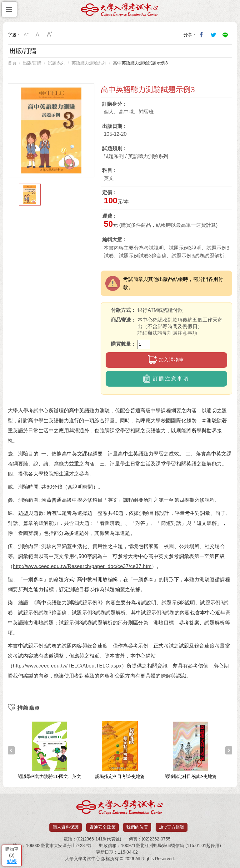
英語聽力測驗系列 (89, 63)
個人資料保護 (66, 827)
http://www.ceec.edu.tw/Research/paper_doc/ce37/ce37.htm (82, 566)
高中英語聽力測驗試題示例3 (140, 63)
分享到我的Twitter (213, 35)
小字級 (26, 35)
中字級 (38, 35)
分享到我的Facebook (202, 35)
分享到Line (225, 35)
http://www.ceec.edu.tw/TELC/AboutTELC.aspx (67, 666)
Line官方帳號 (172, 827)
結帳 (12, 861)
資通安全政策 (102, 827)
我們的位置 (137, 827)
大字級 (50, 35)
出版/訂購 (32, 63)
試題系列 (57, 63)
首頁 (12, 63)
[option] (51, 130)
